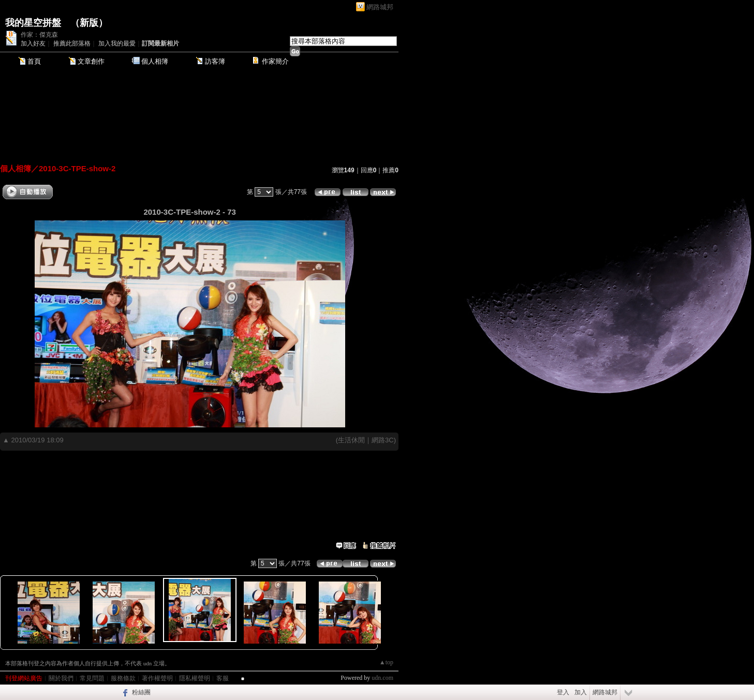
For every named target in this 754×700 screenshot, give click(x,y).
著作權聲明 (157, 678)
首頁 (34, 61)
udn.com (382, 678)
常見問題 (92, 678)
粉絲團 (141, 692)
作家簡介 (275, 61)
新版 (89, 23)
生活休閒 (351, 440)
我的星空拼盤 (33, 23)
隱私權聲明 (195, 678)
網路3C (383, 440)
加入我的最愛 (117, 43)
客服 (223, 678)
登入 (563, 692)
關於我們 (61, 678)
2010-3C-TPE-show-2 (77, 168)
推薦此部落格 (72, 43)
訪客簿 (215, 61)
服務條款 (123, 678)
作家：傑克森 (39, 35)
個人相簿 (155, 61)
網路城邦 (380, 7)
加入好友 (33, 43)
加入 (581, 692)
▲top (386, 662)
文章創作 (91, 61)
